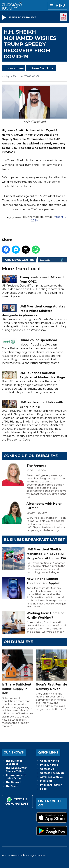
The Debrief (13, 782)
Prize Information (51, 785)
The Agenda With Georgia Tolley (16, 769)
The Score (12, 786)
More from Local (43, 68)
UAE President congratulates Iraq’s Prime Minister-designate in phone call (33, 311)
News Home (16, 68)
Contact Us (47, 769)
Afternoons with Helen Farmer (16, 777)
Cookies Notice (50, 761)
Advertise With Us (51, 777)
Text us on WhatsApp (17, 801)
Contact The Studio (52, 773)
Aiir (23, 855)
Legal (44, 789)
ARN (13, 855)
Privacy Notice (49, 765)
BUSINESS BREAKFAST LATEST (34, 540)
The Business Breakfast (14, 762)
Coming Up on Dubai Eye (31, 456)
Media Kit (46, 781)
